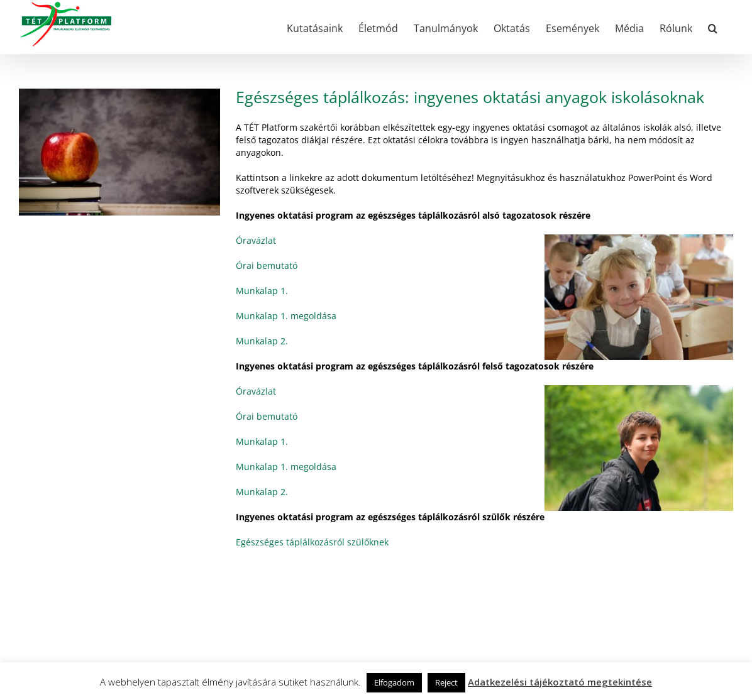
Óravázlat (256, 240)
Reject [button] (446, 682)
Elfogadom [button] (394, 682)
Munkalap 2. (262, 341)
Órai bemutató (267, 265)
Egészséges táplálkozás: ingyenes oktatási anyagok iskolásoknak (470, 97)
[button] (713, 27)
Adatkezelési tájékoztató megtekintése (560, 682)
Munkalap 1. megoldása (286, 316)
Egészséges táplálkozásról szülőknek (312, 542)
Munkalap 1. (262, 291)
